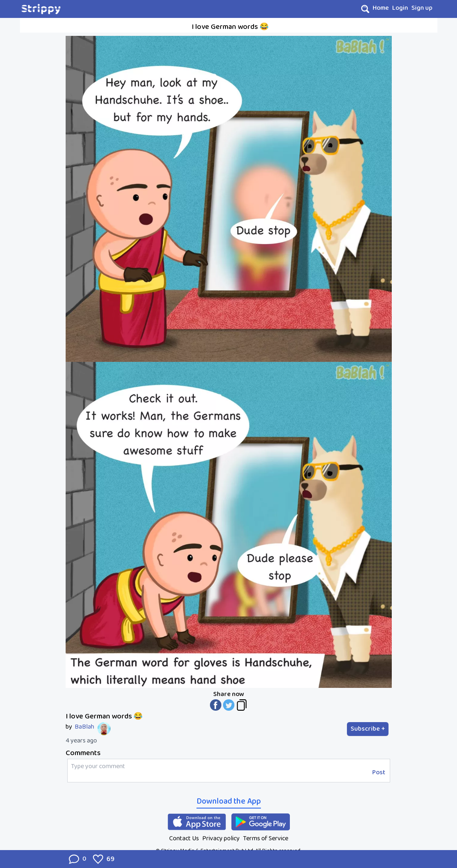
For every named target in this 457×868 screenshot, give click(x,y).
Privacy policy (221, 838)
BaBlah (84, 727)
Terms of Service (266, 838)
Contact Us (184, 838)
